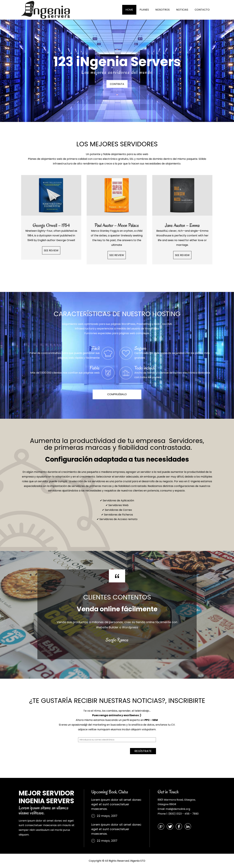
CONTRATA (117, 84)
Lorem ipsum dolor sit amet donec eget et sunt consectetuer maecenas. (116, 804)
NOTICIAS (182, 10)
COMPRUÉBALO (117, 394)
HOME (129, 10)
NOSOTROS (162, 10)
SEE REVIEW (51, 250)
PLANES (144, 10)
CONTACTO (202, 10)
